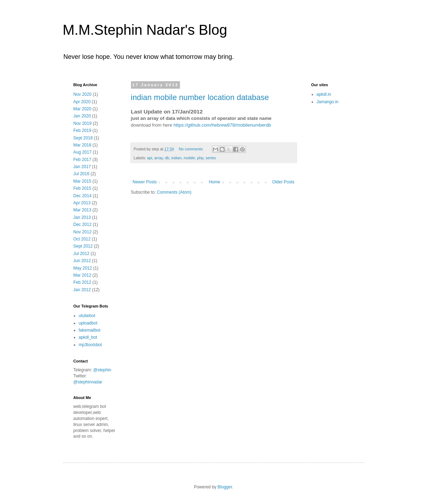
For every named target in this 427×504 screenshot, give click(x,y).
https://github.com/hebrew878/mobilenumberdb (222, 125)
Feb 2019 (83, 131)
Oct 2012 (82, 239)
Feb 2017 (83, 160)
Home (214, 182)
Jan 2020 (82, 116)
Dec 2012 (83, 225)
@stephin (102, 370)
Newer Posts (145, 182)
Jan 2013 (82, 217)
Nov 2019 (83, 123)
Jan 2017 (82, 167)
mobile (189, 158)
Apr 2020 (82, 102)
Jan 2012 (82, 290)
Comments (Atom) (174, 192)
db (167, 158)
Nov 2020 (83, 94)
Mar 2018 (83, 145)
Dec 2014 (83, 196)
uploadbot (88, 323)
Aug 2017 (83, 152)
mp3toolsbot (90, 345)
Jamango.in (328, 102)
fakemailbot (90, 330)
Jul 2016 (81, 174)
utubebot (87, 316)
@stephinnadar (88, 382)
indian (177, 158)
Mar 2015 (83, 181)
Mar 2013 (83, 210)
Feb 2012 (83, 282)
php (200, 158)
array (159, 158)
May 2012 (83, 268)
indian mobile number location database (200, 97)
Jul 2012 (81, 254)
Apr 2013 (82, 203)
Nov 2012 (83, 232)
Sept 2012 (83, 246)
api (149, 158)
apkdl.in (324, 94)
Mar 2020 (83, 109)
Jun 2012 (82, 261)
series (211, 158)
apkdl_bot (88, 337)
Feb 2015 (83, 188)
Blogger (225, 487)
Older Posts (283, 182)
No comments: (192, 149)
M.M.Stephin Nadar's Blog (145, 30)
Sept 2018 (83, 138)
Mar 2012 (83, 275)
